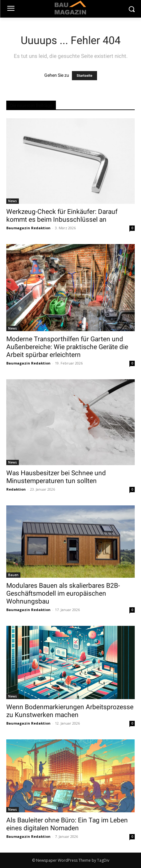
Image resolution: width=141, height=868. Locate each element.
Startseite (84, 76)
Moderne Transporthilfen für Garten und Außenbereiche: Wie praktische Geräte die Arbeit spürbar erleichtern (67, 347)
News (13, 201)
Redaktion (16, 489)
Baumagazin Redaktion (28, 228)
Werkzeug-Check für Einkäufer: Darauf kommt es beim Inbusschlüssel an (62, 216)
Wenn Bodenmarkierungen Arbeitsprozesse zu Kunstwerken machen (70, 711)
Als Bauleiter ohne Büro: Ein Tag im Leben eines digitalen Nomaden (67, 824)
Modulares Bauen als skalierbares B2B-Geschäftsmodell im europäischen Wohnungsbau (63, 593)
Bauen (13, 575)
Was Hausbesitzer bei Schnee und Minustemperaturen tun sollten (56, 477)
